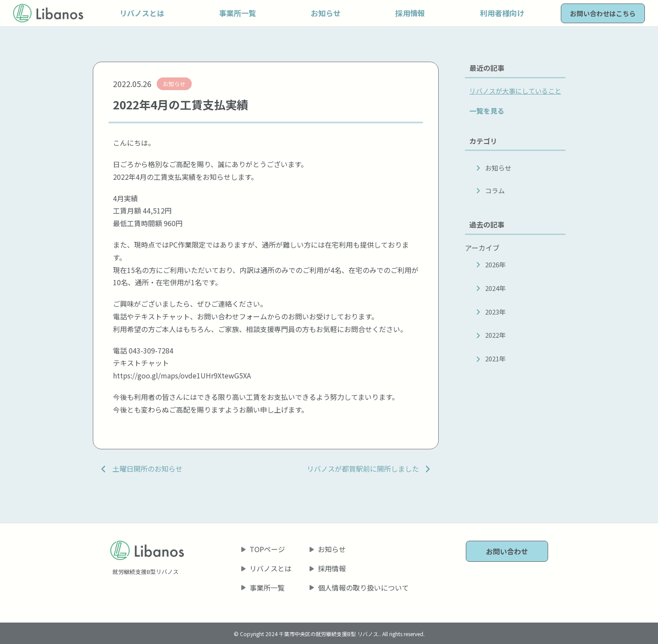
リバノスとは (271, 568)
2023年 (495, 312)
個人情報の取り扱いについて (363, 588)
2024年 (495, 288)
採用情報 (332, 568)
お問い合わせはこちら (603, 13)
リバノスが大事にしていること (515, 91)
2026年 (495, 264)
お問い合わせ (507, 551)
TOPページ (267, 549)
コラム (495, 191)
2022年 (495, 335)
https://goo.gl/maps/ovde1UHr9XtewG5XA (182, 375)
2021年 (495, 359)
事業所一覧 (267, 588)
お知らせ (498, 168)
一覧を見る (487, 111)
